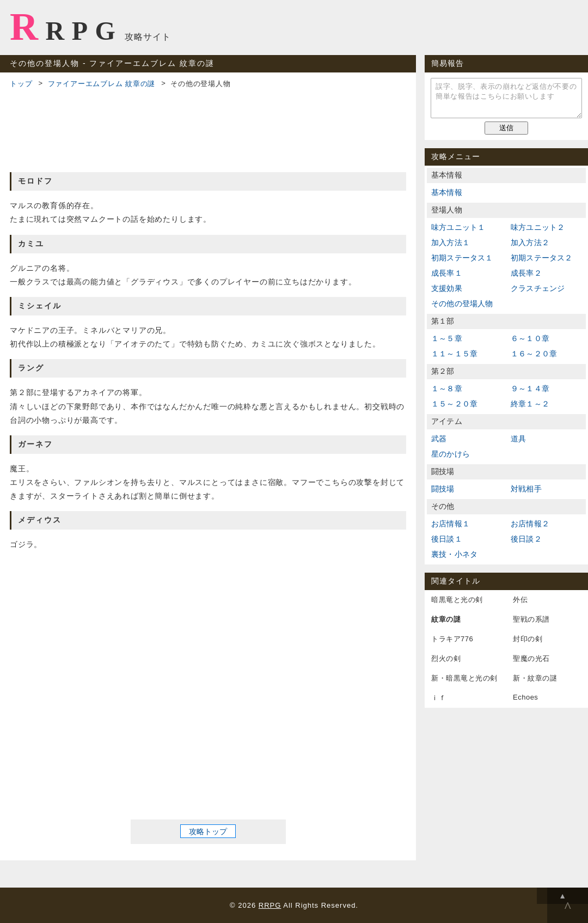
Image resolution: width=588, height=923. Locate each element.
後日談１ (447, 539)
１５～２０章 (454, 404)
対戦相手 (526, 489)
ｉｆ (439, 698)
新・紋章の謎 (535, 678)
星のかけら (451, 454)
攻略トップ (208, 831)
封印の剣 (528, 639)
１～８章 (447, 388)
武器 (439, 439)
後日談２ (526, 539)
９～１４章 (530, 388)
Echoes (525, 697)
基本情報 (447, 192)
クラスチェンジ (538, 288)
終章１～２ (530, 404)
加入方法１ (451, 242)
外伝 (520, 600)
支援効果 (447, 288)
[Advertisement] (208, 129)
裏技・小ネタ (454, 554)
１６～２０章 (534, 354)
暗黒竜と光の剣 (457, 600)
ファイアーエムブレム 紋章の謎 (102, 84)
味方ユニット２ (538, 227)
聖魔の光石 (531, 658)
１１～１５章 (454, 354)
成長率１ (447, 273)
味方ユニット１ (458, 227)
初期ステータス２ (542, 258)
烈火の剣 (446, 658)
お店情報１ (451, 524)
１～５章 (447, 338)
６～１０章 (530, 338)
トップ (21, 84)
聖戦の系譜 (531, 619)
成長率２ (526, 273)
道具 (518, 439)
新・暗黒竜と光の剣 (464, 678)
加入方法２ (530, 242)
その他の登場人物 (462, 303)
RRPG (66, 27)
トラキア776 (452, 639)
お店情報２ (530, 524)
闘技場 (443, 489)
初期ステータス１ (462, 258)
